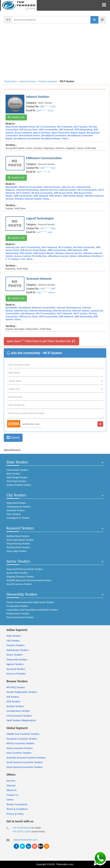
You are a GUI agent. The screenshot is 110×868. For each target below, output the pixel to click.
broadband (25, 308)
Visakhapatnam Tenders (19, 507)
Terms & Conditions (17, 809)
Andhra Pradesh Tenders (19, 485)
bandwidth (11, 187)
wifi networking (83, 130)
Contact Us (12, 795)
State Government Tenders (20, 617)
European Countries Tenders (22, 739)
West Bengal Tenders (17, 477)
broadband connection (54, 135)
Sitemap (11, 785)
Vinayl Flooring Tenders (18, 544)
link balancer (28, 313)
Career (10, 800)
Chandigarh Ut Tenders (18, 518)
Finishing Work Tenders (18, 547)
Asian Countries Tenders (20, 748)
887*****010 (48, 106)
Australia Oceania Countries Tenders (26, 758)
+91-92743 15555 (22, 831)
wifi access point (28, 130)
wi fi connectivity (46, 127)
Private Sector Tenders (18, 614)
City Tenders (16, 495)
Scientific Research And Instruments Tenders (29, 580)
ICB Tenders (13, 697)
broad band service (30, 135)
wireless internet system (28, 199)
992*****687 (48, 289)
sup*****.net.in (46, 292)
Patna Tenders (14, 514)
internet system (68, 190)
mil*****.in (43, 172)
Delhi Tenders (13, 474)
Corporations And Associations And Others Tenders (32, 610)
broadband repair (51, 138)
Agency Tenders (15, 664)
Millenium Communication (44, 158)
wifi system (56, 196)
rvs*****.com (45, 232)
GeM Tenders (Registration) (21, 720)
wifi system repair (73, 196)
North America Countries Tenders (25, 767)
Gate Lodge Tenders (16, 551)
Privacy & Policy (15, 814)
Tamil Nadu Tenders (16, 481)
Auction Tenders (15, 706)
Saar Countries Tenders (19, 753)
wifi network (66, 130)
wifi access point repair (33, 250)
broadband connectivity (27, 138)
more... (66, 138)
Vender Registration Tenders (22, 692)
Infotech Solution (38, 97)
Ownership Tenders (22, 594)
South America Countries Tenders (25, 762)
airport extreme (42, 133)
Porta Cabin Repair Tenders (20, 540)
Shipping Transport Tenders (20, 577)
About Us (11, 790)
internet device (52, 187)
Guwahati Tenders (16, 510)
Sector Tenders (18, 561)
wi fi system (81, 127)
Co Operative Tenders (17, 606)
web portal (12, 127)
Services (11, 781)
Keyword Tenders (20, 528)
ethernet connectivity (30, 187)
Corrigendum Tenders (18, 711)
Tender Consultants (17, 804)
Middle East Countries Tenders (23, 734)
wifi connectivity (48, 130)
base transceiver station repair (69, 133)
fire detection (39, 256)
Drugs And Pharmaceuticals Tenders (25, 569)
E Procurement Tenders (19, 716)
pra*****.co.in (45, 110)
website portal (27, 127)
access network (23, 133)
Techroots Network (39, 279)
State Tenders (17, 462)
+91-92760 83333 (22, 828)
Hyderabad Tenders (16, 503)
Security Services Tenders (19, 584)
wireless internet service (69, 253)
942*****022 (48, 168)
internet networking (27, 190)
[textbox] (51, 20)
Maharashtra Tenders (17, 470)
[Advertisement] (55, 49)
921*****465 (48, 228)
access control (22, 256)
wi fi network (65, 127)
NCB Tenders (13, 701)
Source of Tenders (16, 674)
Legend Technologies (40, 218)
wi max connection (42, 193)
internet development (69, 308)
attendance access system (63, 256)
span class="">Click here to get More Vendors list (41, 341)
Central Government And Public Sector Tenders (30, 602)
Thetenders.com (65, 864)
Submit (13, 438)
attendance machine (89, 256)
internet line (68, 187)
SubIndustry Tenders (18, 650)
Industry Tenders (15, 645)
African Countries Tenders (20, 743)
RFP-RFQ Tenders (16, 687)
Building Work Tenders (18, 536)
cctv (23, 259)
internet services (49, 190)
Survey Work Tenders (17, 573)
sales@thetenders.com (25, 840)
